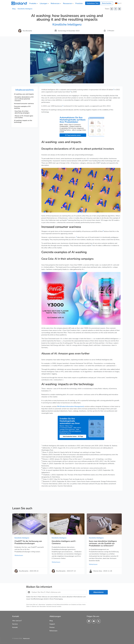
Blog (14, 9)
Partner (52, 627)
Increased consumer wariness (24, 104)
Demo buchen (107, 3)
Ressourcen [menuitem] (68, 3)
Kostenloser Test (93, 3)
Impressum (26, 638)
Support (52, 624)
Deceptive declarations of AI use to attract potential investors (24, 99)
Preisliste (79, 3)
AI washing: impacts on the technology (23, 121)
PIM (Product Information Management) (71, 406)
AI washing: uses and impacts (24, 94)
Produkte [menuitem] (33, 3)
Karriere (15, 624)
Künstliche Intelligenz (25, 9)
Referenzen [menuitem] (55, 3)
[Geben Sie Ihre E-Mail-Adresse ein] (59, 592)
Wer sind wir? (17, 621)
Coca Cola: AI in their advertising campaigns (22, 112)
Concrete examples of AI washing (22, 107)
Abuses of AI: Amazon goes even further (24, 117)
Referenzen (53, 631)
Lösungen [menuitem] (44, 3)
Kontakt (15, 627)
